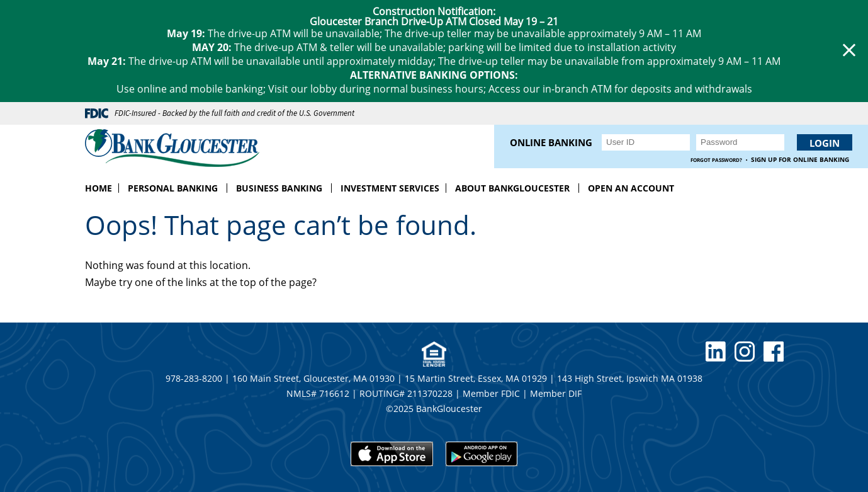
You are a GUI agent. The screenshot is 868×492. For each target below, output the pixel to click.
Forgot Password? (716, 160)
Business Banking (279, 188)
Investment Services (390, 188)
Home (99, 188)
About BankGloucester (512, 188)
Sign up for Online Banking (800, 160)
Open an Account (631, 188)
